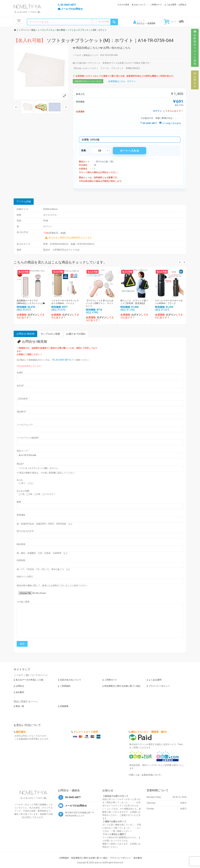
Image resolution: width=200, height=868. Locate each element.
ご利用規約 (65, 686)
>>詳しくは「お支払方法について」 (146, 775)
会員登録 (151, 23)
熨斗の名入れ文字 (25, 531)
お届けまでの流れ (76, 334)
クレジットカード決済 (86, 732)
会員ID (20, 373)
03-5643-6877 (149, 123)
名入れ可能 (104, 22)
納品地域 (21, 544)
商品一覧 (20, 706)
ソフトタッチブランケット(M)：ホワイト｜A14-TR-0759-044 (94, 40)
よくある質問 (170, 5)
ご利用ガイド (156, 5)
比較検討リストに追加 (195, 48)
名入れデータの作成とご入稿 (29, 680)
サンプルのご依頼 (50, 334)
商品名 (20, 464)
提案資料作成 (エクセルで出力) (88, 81)
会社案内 (20, 692)
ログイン (141, 23)
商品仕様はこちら (85, 48)
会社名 (20, 386)
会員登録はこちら (117, 81)
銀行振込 (21, 732)
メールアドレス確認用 (28, 438)
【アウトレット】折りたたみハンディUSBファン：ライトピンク (100, 303)
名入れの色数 (23, 491)
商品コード (23, 451)
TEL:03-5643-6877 (61, 360)
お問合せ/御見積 (25, 334)
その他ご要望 (23, 602)
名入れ (20, 480)
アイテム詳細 (24, 202)
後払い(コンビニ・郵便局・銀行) (149, 732)
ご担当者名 (23, 399)
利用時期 (21, 560)
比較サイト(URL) (25, 577)
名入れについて (139, 5)
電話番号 (21, 412)
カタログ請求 (123, 5)
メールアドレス (25, 425)
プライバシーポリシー (159, 686)
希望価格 (21, 515)
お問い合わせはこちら (115, 48)
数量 (19, 502)
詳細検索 (64, 706)
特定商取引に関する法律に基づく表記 (122, 686)
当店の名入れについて (71, 680)
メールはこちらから (170, 123)
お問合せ (183, 5)
